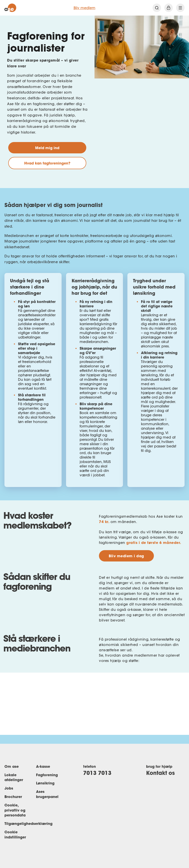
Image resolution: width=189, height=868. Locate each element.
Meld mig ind (47, 148)
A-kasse (43, 766)
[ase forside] (10, 8)
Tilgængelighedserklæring (28, 823)
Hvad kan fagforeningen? (47, 163)
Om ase (12, 766)
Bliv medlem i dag (126, 556)
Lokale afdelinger (14, 777)
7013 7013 (97, 773)
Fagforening (47, 775)
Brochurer (13, 797)
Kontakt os (160, 773)
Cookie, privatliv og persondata (15, 810)
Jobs (9, 788)
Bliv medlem (84, 8)
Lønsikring (45, 783)
